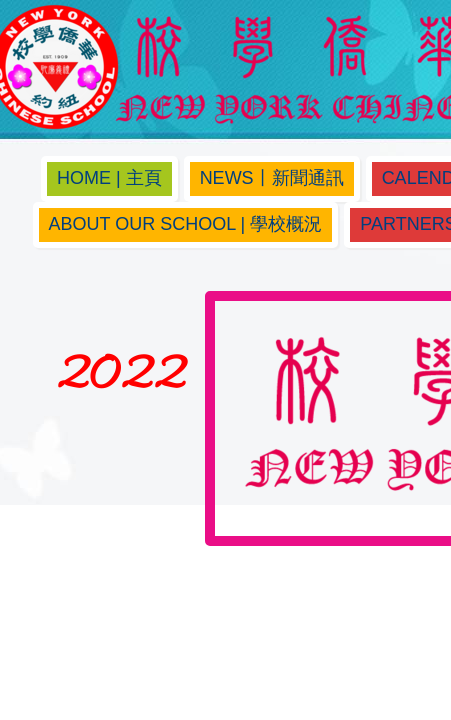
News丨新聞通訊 (272, 178)
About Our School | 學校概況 (186, 224)
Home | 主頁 (109, 178)
